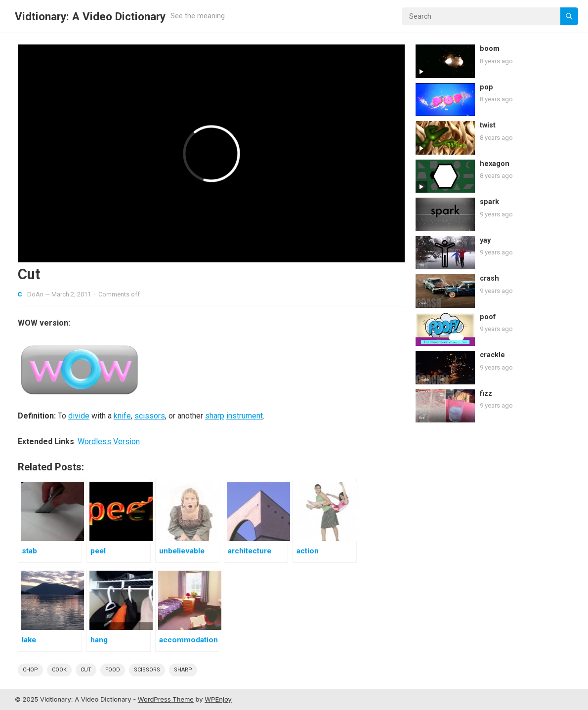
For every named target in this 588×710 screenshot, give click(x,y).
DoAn (35, 294)
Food (113, 670)
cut (86, 670)
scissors (150, 416)
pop (486, 87)
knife (122, 416)
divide (79, 416)
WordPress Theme (166, 699)
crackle (492, 355)
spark (489, 202)
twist (488, 125)
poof (488, 317)
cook (59, 670)
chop (30, 670)
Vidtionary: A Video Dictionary (90, 16)
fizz (486, 394)
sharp (215, 416)
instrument (245, 416)
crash (489, 278)
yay (485, 240)
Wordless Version (109, 441)
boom (490, 49)
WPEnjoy (218, 699)
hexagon (495, 164)
